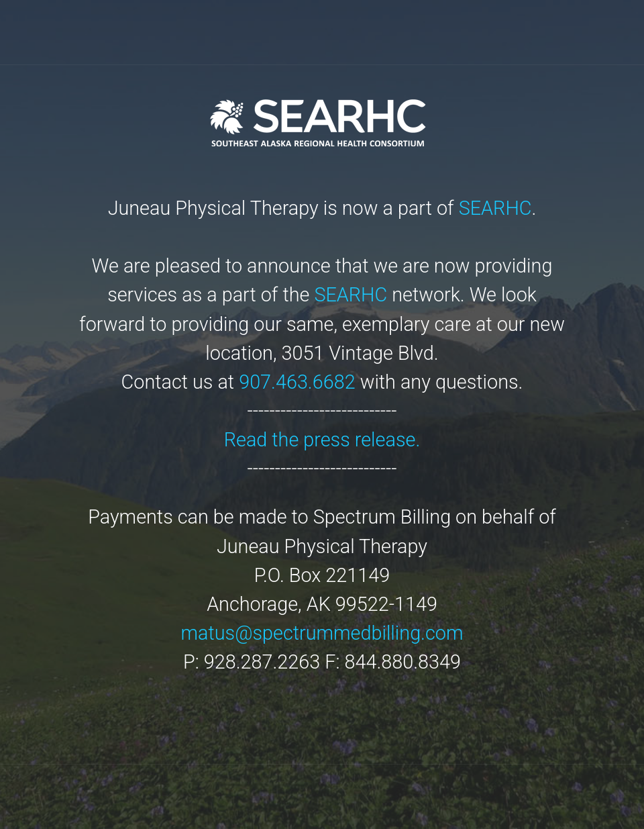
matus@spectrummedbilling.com (322, 633)
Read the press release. (322, 440)
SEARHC (495, 208)
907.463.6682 (297, 382)
